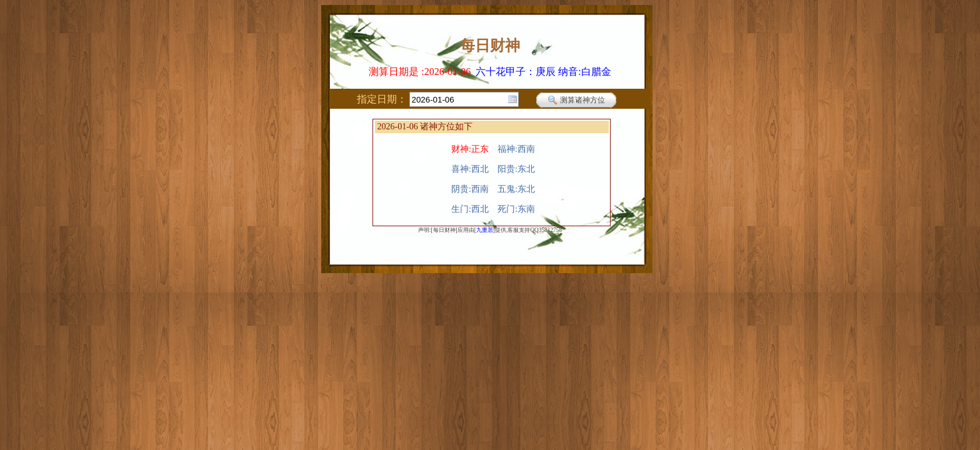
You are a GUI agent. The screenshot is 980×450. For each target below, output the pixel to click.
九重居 (485, 230)
